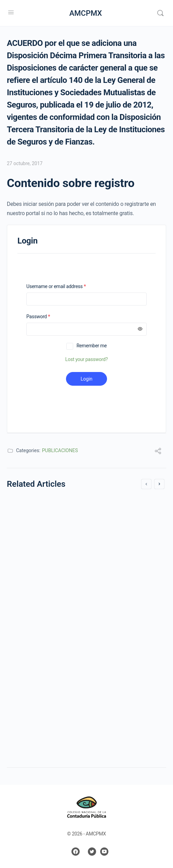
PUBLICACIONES (60, 450)
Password (47, 317)
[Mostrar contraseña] (140, 329)
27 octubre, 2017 (25, 163)
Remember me (92, 346)
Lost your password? (86, 359)
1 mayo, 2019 (31, 678)
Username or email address (65, 287)
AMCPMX (86, 13)
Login (87, 379)
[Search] (160, 13)
